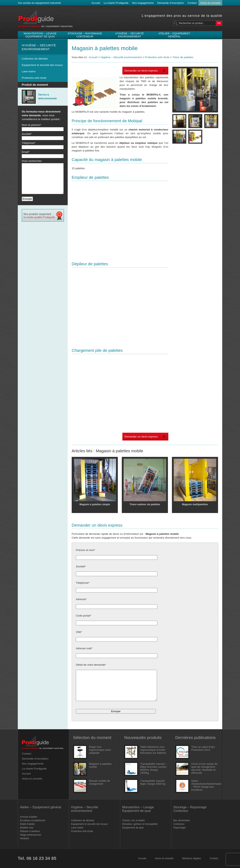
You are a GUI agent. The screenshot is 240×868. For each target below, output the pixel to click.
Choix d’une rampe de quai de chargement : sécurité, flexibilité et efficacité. (204, 768)
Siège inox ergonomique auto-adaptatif (100, 750)
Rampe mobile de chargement (100, 782)
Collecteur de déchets (35, 59)
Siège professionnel (30, 835)
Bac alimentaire (182, 820)
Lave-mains (29, 71)
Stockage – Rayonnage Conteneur (85, 35)
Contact (192, 3)
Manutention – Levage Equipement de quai (40, 35)
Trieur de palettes (183, 57)
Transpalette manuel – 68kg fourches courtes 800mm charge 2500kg (153, 768)
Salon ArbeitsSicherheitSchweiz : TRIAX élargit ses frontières (205, 785)
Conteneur (179, 824)
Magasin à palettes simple (95, 504)
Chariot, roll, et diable (133, 820)
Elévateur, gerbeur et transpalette (140, 824)
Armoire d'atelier (29, 817)
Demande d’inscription (171, 3)
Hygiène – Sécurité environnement (130, 35)
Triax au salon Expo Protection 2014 (203, 748)
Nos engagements (143, 3)
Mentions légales (192, 858)
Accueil (96, 3)
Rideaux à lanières (30, 831)
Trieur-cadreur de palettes (145, 504)
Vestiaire (25, 838)
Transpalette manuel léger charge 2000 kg (153, 782)
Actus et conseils (210, 3)
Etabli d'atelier (27, 824)
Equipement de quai (133, 828)
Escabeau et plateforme (33, 820)
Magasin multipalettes (195, 504)
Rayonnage (179, 828)
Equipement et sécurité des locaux (42, 65)
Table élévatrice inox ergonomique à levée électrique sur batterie (153, 750)
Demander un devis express (141, 71)
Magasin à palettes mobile (105, 48)
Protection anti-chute (34, 78)
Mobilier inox (27, 828)
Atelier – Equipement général (174, 35)
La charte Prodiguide (116, 3)
